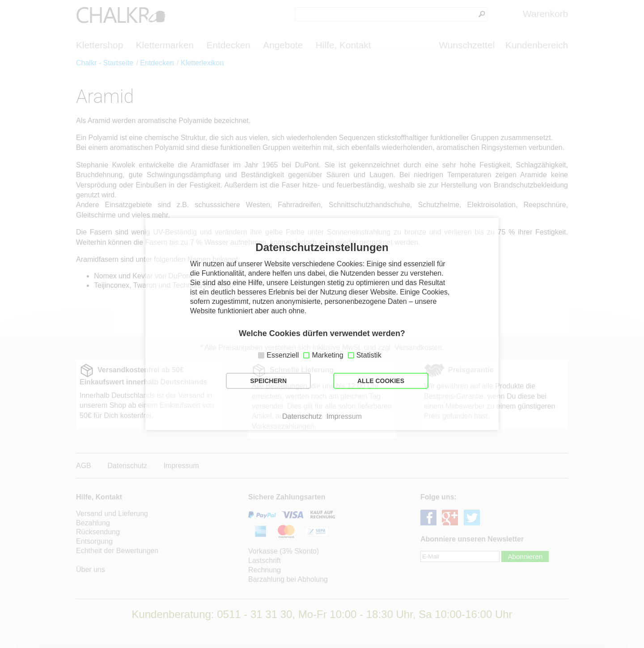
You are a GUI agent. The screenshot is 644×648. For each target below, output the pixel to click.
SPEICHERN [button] (268, 381)
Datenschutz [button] (302, 417)
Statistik (369, 355)
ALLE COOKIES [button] (381, 381)
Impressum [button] (344, 417)
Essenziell (283, 355)
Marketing (327, 355)
